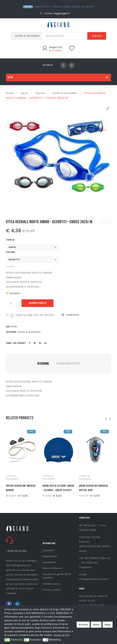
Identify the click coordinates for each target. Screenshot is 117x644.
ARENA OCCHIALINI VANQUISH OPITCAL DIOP (93, 488)
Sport (76, 6)
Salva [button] (96, 625)
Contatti (48, 550)
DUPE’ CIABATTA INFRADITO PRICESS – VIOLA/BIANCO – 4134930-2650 (104, 222)
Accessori (88, 6)
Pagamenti (50, 556)
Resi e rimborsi (52, 568)
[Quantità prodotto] (12, 303)
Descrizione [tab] (43, 364)
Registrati (56, 47)
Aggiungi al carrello (38, 303)
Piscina (40, 93)
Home (10, 93)
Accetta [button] (83, 625)
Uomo (67, 6)
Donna (57, 6)
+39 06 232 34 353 (16, 551)
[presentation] (106, 419)
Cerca (97, 36)
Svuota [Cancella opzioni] (10, 267)
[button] (7, 640)
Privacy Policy (52, 590)
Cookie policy (51, 584)
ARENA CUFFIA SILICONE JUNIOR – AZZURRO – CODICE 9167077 (58, 488)
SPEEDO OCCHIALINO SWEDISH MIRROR (21, 488)
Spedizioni (49, 562)
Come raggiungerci (55, 13)
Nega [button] (107, 625)
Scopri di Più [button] (62, 635)
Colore (11, 252)
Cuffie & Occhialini (64, 93)
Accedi (56, 50)
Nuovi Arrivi (42, 6)
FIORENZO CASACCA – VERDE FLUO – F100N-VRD (109, 222)
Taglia (10, 240)
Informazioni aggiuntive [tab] (69, 364)
